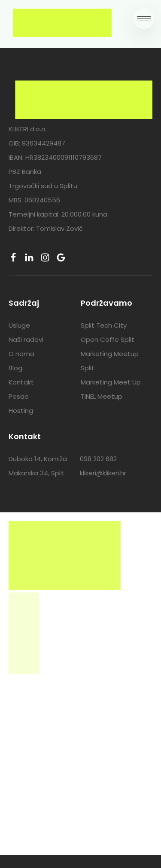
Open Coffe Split (108, 339)
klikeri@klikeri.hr (103, 473)
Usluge (19, 325)
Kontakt (21, 382)
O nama (21, 354)
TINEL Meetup (102, 396)
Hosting (21, 411)
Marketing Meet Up (111, 382)
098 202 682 (98, 459)
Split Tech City (104, 325)
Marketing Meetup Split (110, 361)
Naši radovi (26, 339)
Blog (15, 368)
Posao (19, 396)
